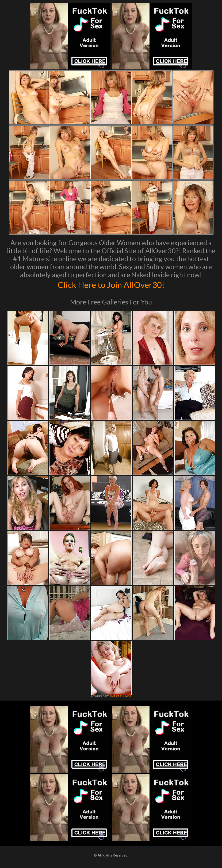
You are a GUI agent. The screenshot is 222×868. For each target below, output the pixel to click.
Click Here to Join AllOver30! (111, 284)
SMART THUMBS (120, 696)
